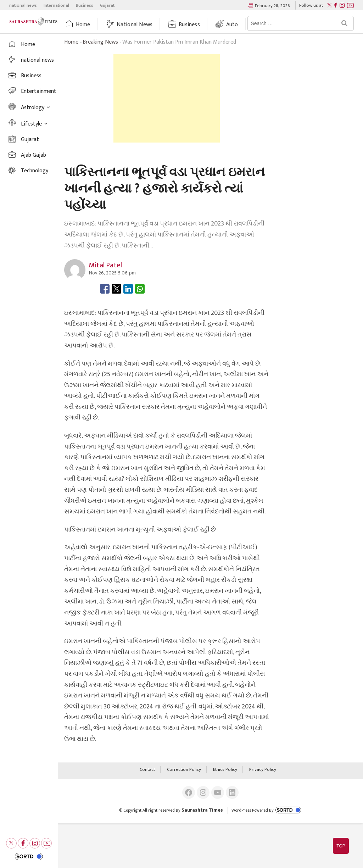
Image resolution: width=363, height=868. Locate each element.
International (56, 5)
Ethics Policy (225, 770)
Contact (147, 770)
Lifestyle (31, 124)
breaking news (100, 42)
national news (23, 5)
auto (232, 25)
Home (83, 25)
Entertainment (39, 91)
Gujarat (107, 5)
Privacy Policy (263, 770)
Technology (35, 171)
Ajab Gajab (33, 155)
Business (85, 5)
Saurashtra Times (202, 810)
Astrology (33, 108)
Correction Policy (184, 770)
